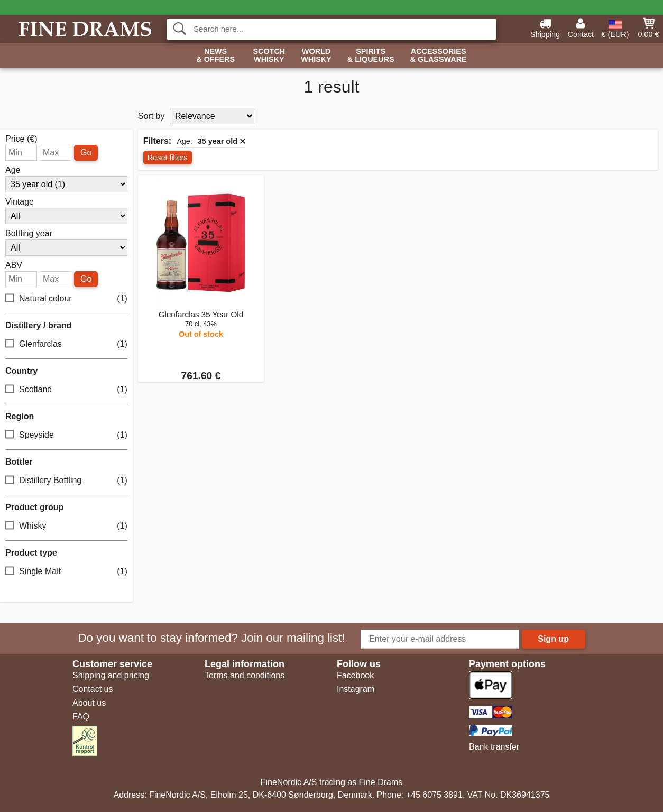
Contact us (93, 689)
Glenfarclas (66, 344)
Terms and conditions (245, 675)
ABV (14, 265)
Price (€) (21, 139)
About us (89, 703)
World (316, 56)
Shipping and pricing (111, 675)
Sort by (151, 116)
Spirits (371, 56)
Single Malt (66, 571)
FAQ (81, 717)
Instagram (356, 689)
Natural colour (66, 298)
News (215, 56)
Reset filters (168, 158)
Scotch (269, 56)
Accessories (439, 56)
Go (86, 153)
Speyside (66, 435)
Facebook (355, 675)
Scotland (66, 389)
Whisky (66, 526)
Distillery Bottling (66, 480)
